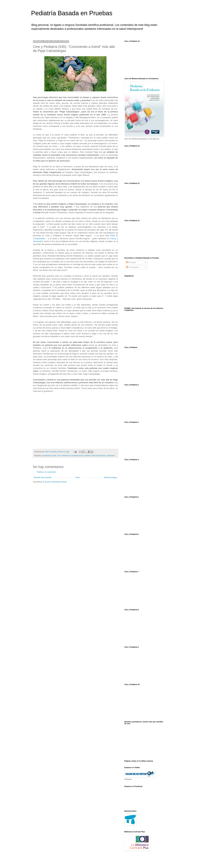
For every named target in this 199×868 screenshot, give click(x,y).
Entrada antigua (110, 477)
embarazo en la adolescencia (72, 456)
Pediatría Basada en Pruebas (72, 13)
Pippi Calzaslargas (99, 456)
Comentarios (133, 267)
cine (59, 456)
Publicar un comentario (46, 472)
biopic (54, 456)
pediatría (88, 456)
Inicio (78, 477)
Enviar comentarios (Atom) (56, 482)
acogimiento (47, 456)
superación (111, 456)
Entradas (131, 262)
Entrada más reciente (43, 477)
